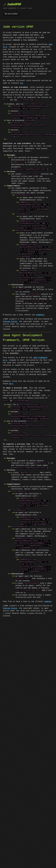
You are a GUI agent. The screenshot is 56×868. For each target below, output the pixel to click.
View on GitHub (11, 14)
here (11, 384)
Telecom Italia (10, 322)
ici (22, 83)
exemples (40, 315)
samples (48, 602)
